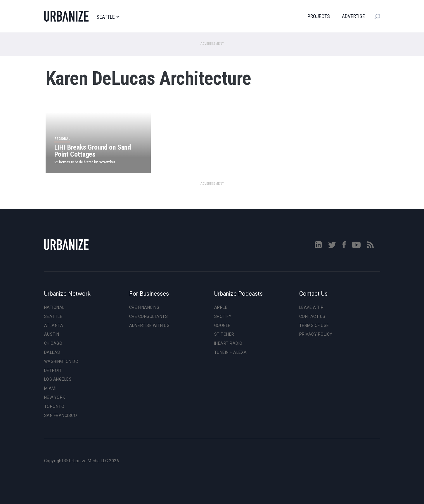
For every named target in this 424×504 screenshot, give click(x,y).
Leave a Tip (311, 307)
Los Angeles (58, 379)
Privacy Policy (316, 334)
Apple (221, 307)
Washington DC (61, 361)
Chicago (53, 343)
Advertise (353, 16)
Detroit (53, 370)
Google (222, 325)
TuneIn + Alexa (231, 352)
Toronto (54, 406)
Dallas (52, 352)
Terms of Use (314, 325)
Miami (50, 388)
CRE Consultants (149, 316)
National (54, 307)
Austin (52, 334)
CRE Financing (144, 307)
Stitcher (224, 334)
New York (55, 397)
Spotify (223, 316)
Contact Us (312, 316)
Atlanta (54, 325)
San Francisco (61, 415)
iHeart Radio (228, 343)
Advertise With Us (149, 325)
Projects (319, 16)
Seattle (108, 17)
